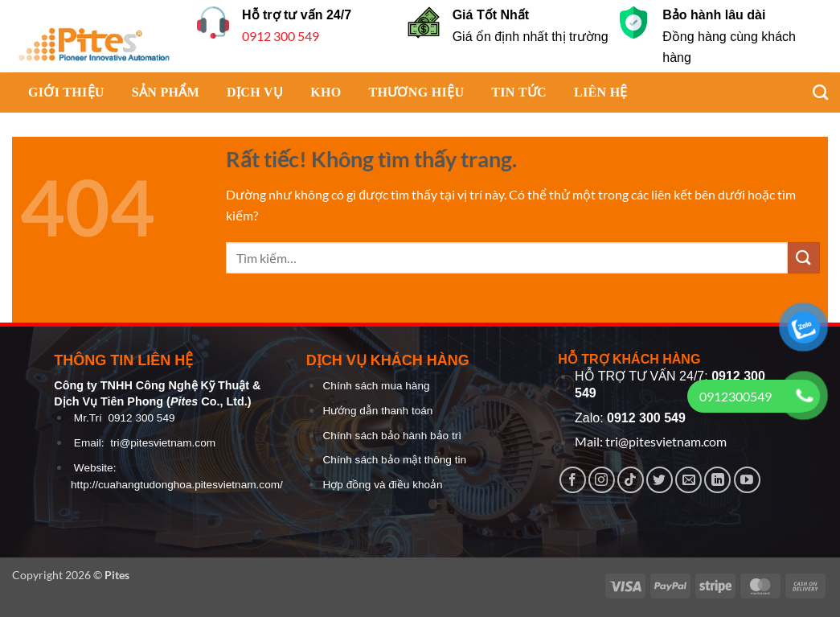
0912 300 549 (281, 36)
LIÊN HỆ (601, 92)
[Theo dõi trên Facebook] (573, 480)
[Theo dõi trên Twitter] (660, 480)
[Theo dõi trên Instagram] (602, 480)
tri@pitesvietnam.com (163, 443)
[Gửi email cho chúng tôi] (688, 480)
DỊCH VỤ (255, 92)
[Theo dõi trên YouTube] (747, 480)
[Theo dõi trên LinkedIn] (717, 480)
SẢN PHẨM (166, 92)
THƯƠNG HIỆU (416, 92)
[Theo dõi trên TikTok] (631, 480)
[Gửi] (804, 258)
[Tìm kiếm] (812, 92)
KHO (326, 92)
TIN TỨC (519, 92)
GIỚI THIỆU (66, 92)
